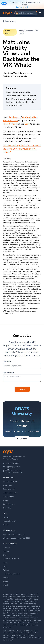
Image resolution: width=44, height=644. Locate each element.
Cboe (27, 124)
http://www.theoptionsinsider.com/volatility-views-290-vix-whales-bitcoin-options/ (22, 149)
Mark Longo (14, 117)
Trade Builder (8, 508)
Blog (5, 555)
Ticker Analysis (9, 504)
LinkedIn (6, 585)
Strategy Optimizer (10, 482)
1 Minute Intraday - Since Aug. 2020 (16, 538)
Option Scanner (9, 489)
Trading (6, 500)
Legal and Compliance (11, 574)
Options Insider (30, 117)
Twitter (6, 581)
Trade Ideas (7, 485)
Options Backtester (10, 493)
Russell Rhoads (10, 124)
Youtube (6, 578)
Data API (6, 517)
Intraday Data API (9, 521)
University (7, 547)
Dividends (6, 551)
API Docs (6, 525)
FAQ (4, 566)
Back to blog (9, 21)
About (5, 563)
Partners (6, 570)
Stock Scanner (8, 497)
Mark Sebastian (10, 121)
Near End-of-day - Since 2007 (14, 534)
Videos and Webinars (11, 559)
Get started (22, 439)
